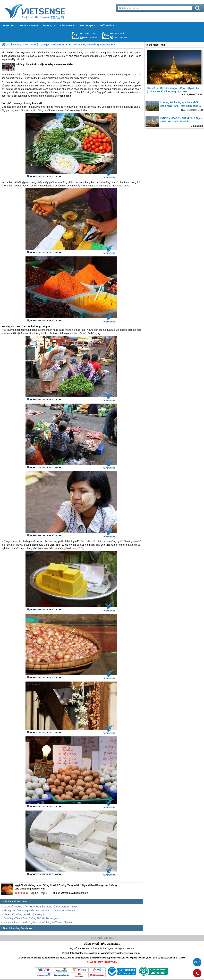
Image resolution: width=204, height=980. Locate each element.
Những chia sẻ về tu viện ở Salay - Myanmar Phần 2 (38, 67)
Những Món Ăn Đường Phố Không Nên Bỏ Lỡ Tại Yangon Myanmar (40, 911)
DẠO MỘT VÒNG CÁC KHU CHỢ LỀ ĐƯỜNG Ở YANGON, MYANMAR (41, 907)
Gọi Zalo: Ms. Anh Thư (75, 36)
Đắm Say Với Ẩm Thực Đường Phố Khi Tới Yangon (31, 918)
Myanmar (26, 53)
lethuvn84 (81, 37)
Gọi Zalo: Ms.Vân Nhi (106, 36)
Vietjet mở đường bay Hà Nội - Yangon (24, 914)
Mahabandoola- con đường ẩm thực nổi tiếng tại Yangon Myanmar (39, 922)
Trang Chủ (43, 11)
